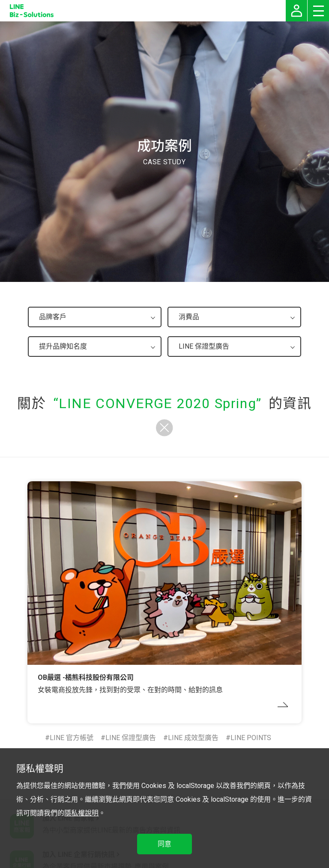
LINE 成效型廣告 (193, 738)
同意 (164, 844)
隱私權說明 (81, 813)
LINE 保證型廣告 (131, 738)
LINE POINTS (251, 738)
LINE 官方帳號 (72, 738)
